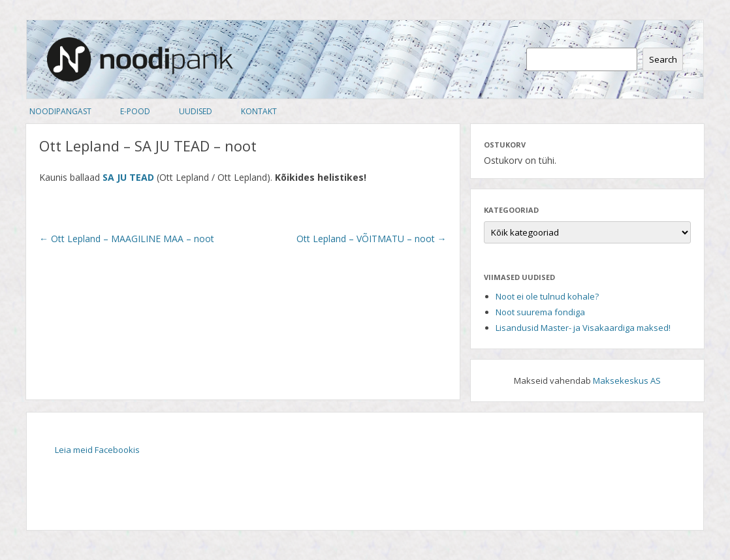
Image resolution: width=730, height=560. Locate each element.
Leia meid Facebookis (97, 450)
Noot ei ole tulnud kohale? (547, 296)
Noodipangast (60, 111)
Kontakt (259, 111)
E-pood (135, 111)
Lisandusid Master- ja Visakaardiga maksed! (583, 328)
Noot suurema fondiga (540, 312)
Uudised (196, 111)
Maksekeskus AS (627, 381)
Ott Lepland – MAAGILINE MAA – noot (127, 239)
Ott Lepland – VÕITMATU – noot (372, 239)
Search (663, 59)
